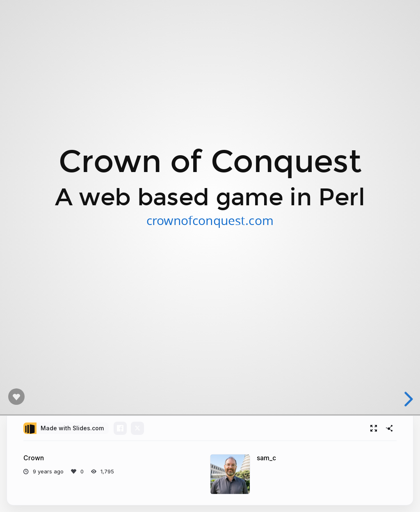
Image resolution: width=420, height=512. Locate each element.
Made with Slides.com (72, 428)
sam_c (266, 458)
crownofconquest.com (210, 220)
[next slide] (407, 399)
